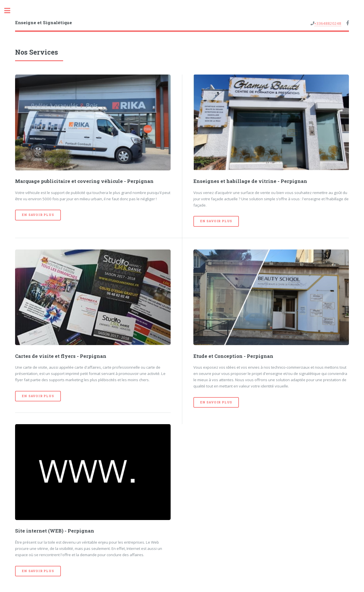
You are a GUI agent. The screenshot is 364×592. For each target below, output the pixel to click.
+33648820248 (328, 23)
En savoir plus (38, 215)
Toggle (10, 11)
